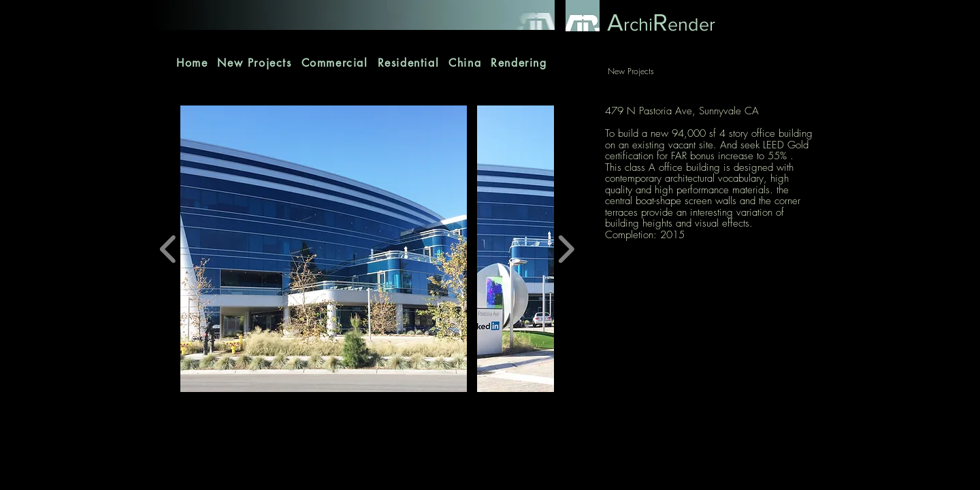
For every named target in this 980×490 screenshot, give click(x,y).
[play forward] (566, 249)
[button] (324, 249)
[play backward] (168, 249)
